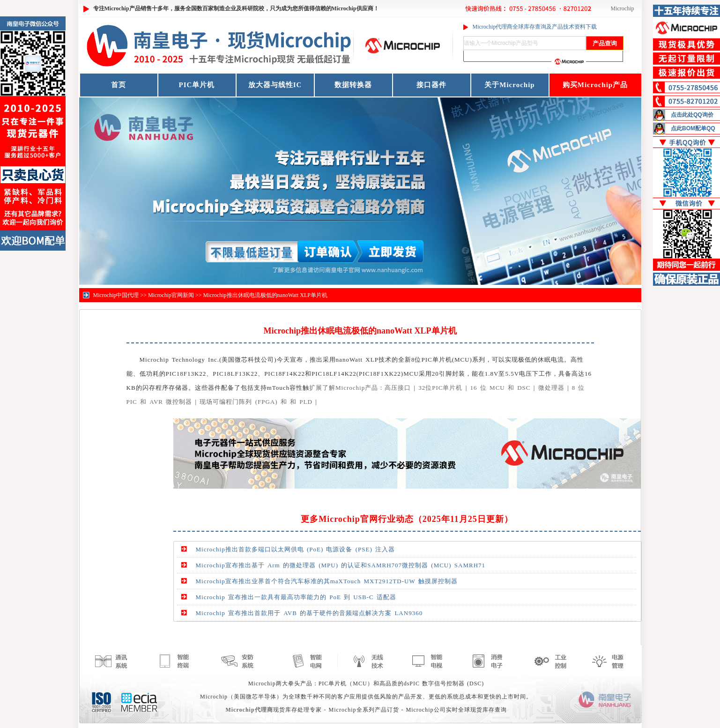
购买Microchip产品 (595, 85)
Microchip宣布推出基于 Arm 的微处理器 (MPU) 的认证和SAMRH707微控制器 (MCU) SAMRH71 (341, 565)
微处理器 (551, 388)
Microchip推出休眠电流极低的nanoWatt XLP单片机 (265, 295)
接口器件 (431, 85)
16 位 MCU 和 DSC (501, 388)
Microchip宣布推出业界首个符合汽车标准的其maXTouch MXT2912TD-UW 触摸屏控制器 (327, 581)
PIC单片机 (197, 85)
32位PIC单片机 (440, 388)
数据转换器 (353, 85)
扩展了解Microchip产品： (347, 388)
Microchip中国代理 (116, 295)
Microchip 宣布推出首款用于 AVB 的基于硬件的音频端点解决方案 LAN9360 (309, 613)
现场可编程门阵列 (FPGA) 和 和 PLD (256, 402)
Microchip (623, 8)
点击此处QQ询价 (692, 115)
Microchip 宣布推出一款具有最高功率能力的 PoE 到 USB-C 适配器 (296, 597)
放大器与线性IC (275, 85)
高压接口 (398, 388)
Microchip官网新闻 (171, 295)
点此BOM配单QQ (693, 128)
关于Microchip (509, 85)
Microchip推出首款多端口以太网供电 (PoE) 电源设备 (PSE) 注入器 (296, 549)
